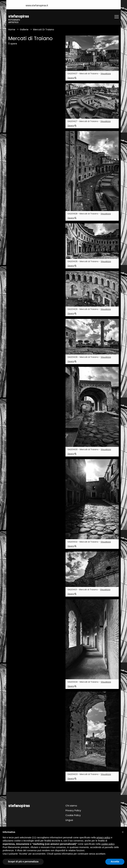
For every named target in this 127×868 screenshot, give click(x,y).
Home (12, 30)
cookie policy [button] (108, 844)
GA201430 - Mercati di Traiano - (89, 452)
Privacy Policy (73, 811)
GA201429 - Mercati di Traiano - (89, 312)
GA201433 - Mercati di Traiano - (89, 777)
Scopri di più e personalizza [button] (23, 862)
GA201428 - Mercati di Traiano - (89, 216)
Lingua (69, 820)
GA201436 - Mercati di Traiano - (89, 359)
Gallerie (24, 30)
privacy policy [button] (103, 837)
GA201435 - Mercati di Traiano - (89, 264)
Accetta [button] (115, 862)
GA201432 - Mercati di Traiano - (89, 544)
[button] (123, 832)
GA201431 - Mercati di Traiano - (89, 592)
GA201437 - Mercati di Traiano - (89, 76)
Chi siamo (71, 806)
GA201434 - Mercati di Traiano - (89, 684)
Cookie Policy (73, 815)
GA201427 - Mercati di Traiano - (89, 124)
